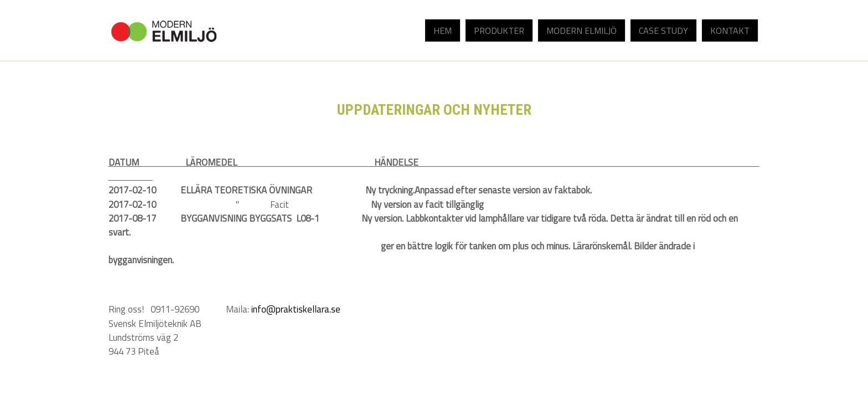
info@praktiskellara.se (296, 309)
